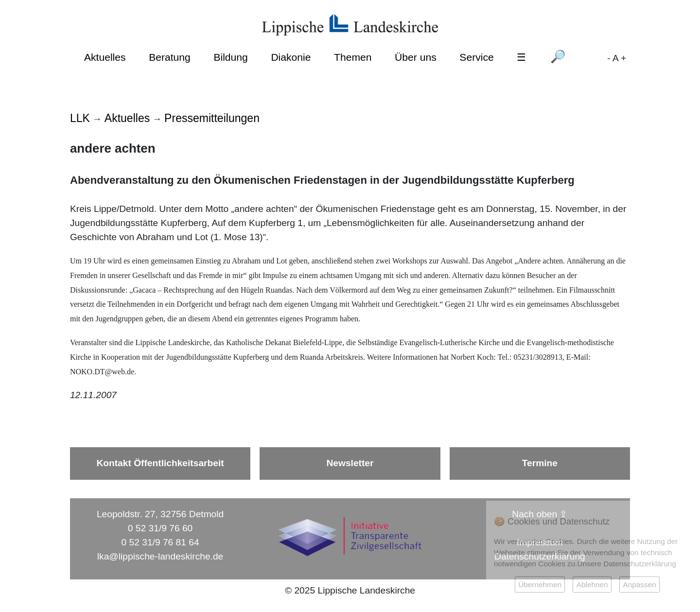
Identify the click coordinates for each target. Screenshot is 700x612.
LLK (80, 118)
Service (476, 57)
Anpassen (639, 585)
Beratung (170, 57)
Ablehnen (592, 585)
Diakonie (291, 57)
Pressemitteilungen (212, 118)
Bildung (230, 57)
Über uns (416, 57)
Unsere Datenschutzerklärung (627, 564)
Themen (353, 57)
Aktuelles (105, 57)
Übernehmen (540, 585)
